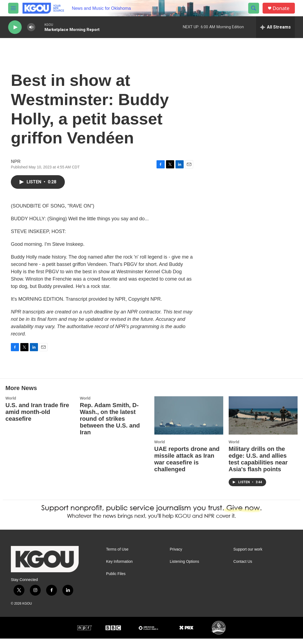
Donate (281, 8)
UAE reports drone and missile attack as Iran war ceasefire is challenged (187, 464)
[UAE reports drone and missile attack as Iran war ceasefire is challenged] (189, 421)
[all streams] (275, 27)
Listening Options (184, 567)
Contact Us (243, 567)
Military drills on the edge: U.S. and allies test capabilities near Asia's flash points (258, 464)
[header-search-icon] (254, 8)
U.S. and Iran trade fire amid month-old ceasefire (37, 417)
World (11, 404)
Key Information (119, 567)
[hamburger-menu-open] (13, 8)
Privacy (176, 555)
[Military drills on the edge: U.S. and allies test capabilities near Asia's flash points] (263, 421)
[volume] (31, 27)
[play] (15, 27)
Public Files (116, 579)
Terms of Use (117, 555)
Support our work (248, 555)
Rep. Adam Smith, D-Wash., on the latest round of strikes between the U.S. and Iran (110, 424)
